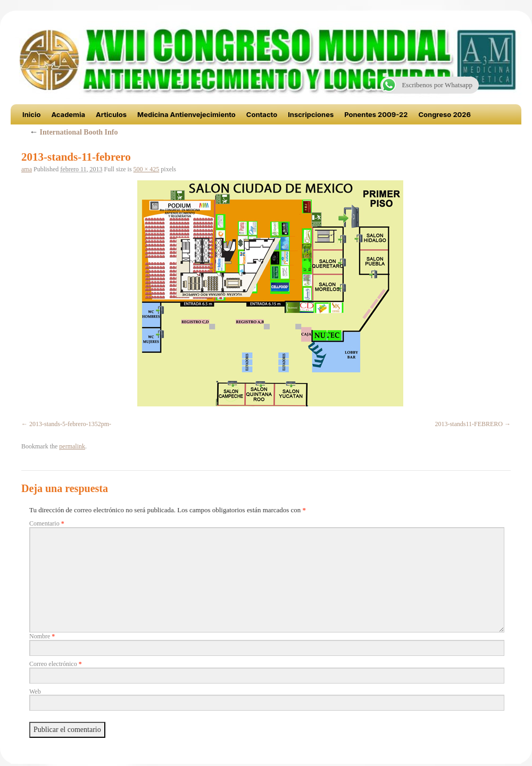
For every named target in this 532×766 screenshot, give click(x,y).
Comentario (47, 523)
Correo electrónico (56, 664)
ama (27, 169)
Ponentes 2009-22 (376, 114)
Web (35, 692)
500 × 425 (147, 169)
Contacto (262, 114)
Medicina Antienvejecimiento (186, 114)
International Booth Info (74, 132)
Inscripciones (311, 114)
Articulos (111, 114)
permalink (72, 446)
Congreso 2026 (444, 114)
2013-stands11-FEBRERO (469, 424)
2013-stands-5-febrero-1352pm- (70, 424)
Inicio (31, 114)
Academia (68, 114)
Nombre (42, 636)
